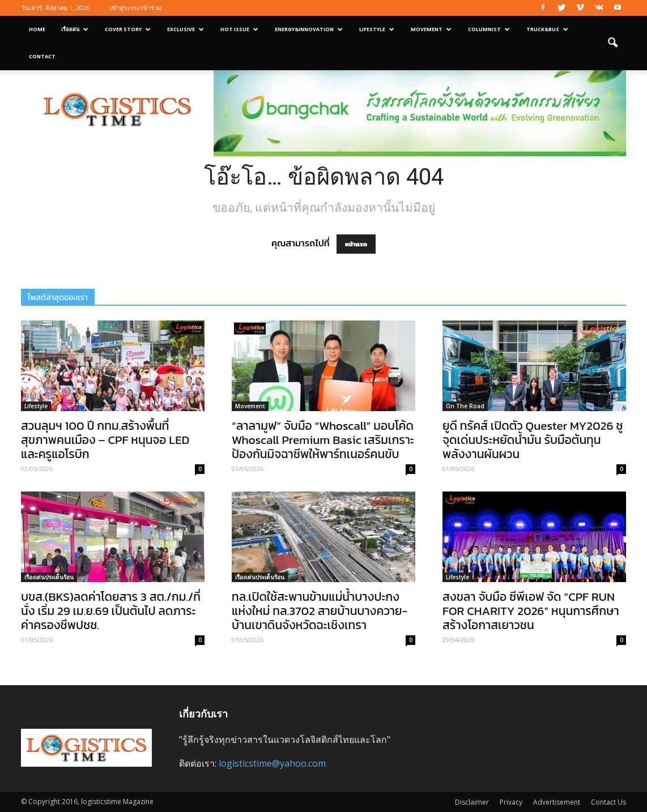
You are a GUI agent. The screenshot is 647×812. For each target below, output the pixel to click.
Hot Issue (239, 29)
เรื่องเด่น (75, 29)
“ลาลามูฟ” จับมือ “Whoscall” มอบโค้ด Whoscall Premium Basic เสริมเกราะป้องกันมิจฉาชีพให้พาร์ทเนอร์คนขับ (323, 440)
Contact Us (608, 802)
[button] (612, 43)
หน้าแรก (356, 244)
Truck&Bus (547, 29)
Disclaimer (472, 802)
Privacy (511, 802)
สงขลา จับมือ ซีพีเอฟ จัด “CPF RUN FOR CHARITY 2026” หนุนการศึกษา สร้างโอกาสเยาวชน (531, 611)
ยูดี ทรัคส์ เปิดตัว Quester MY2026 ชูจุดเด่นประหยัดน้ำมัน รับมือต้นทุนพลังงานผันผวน (533, 440)
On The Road (465, 406)
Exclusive (186, 29)
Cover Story (128, 29)
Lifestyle (377, 29)
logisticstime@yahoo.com (272, 763)
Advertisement (557, 802)
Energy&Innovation (309, 29)
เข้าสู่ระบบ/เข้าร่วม (135, 8)
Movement (431, 29)
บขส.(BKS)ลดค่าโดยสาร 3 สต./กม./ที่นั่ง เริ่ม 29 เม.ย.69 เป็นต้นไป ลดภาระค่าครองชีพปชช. (111, 611)
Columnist (489, 29)
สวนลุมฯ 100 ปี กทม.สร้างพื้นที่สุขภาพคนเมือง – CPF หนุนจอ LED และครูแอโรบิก (105, 440)
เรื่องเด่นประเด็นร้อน (49, 577)
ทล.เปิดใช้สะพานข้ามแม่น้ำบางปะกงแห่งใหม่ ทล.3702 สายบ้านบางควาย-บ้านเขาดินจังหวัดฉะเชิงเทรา (320, 611)
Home (37, 29)
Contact (42, 56)
